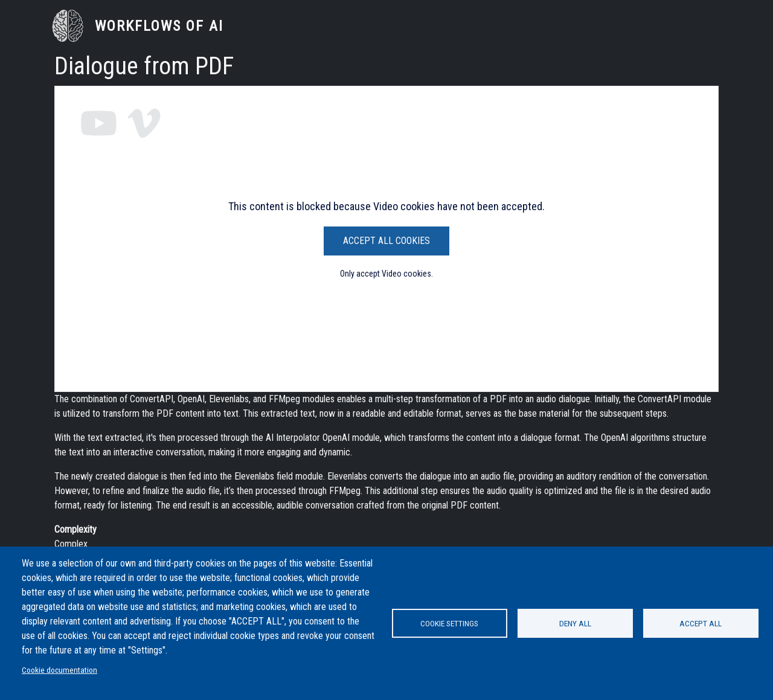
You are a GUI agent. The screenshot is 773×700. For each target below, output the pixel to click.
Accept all (701, 623)
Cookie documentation (59, 670)
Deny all (575, 623)
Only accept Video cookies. (386, 274)
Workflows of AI (159, 26)
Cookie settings (449, 623)
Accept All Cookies (386, 241)
